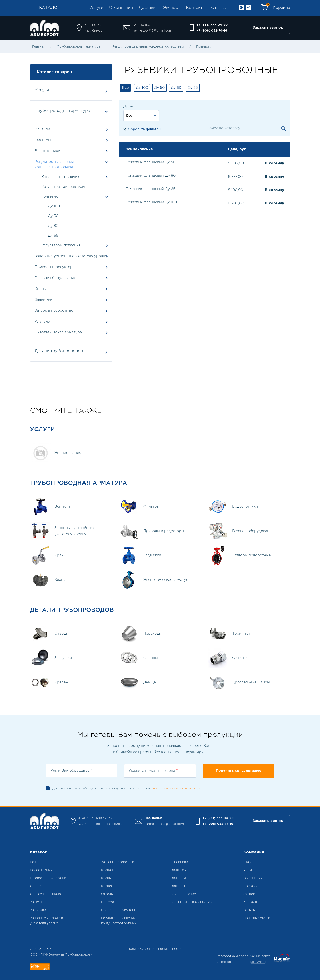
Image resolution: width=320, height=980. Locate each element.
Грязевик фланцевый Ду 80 (151, 176)
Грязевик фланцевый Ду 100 (151, 202)
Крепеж (107, 886)
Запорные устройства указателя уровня (71, 256)
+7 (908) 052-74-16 (212, 31)
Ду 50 (53, 216)
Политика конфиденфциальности (155, 949)
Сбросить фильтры (145, 129)
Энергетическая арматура (71, 332)
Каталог (49, 8)
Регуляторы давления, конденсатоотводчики (148, 47)
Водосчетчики (71, 151)
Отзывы (219, 8)
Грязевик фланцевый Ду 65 (151, 189)
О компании (121, 8)
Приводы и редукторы (71, 267)
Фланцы (179, 886)
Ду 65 (53, 236)
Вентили (71, 129)
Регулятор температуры (63, 187)
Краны (71, 289)
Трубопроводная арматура (79, 47)
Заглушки (38, 902)
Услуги (96, 8)
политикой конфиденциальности (177, 788)
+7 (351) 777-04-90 (212, 25)
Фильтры (71, 140)
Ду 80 (53, 226)
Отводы (107, 894)
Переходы (109, 902)
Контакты (196, 8)
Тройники (180, 862)
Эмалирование (184, 894)
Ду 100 (54, 206)
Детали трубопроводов (71, 351)
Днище (36, 886)
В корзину (275, 163)
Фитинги (179, 878)
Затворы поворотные (71, 311)
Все (125, 88)
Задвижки (71, 300)
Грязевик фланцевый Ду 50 (151, 162)
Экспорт (172, 8)
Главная (39, 47)
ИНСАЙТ (258, 962)
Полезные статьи (257, 918)
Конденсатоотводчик (60, 177)
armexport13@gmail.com (153, 31)
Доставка (148, 8)
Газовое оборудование (71, 278)
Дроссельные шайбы (47, 894)
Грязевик (203, 47)
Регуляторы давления (61, 245)
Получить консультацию (239, 771)
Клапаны (71, 322)
